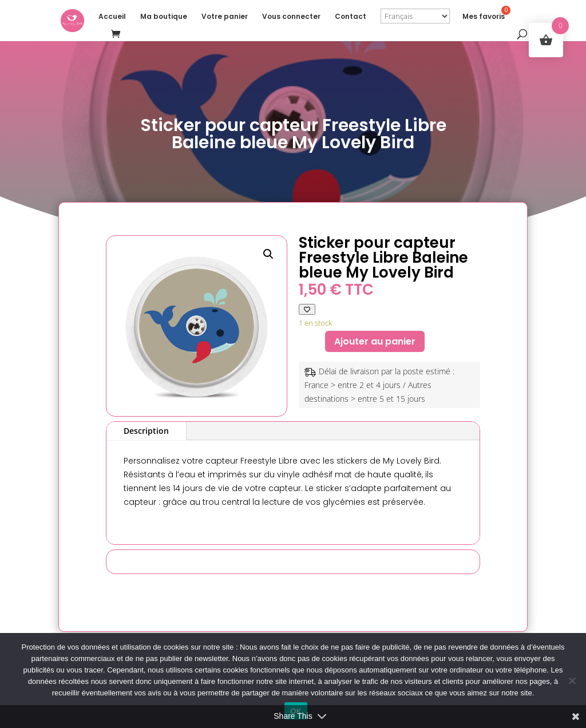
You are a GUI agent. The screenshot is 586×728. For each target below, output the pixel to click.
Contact (351, 17)
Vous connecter (291, 17)
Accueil (112, 17)
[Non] (572, 680)
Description (146, 431)
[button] (268, 254)
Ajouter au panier (375, 341)
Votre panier (225, 17)
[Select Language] (415, 16)
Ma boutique (164, 17)
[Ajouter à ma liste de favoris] (307, 309)
